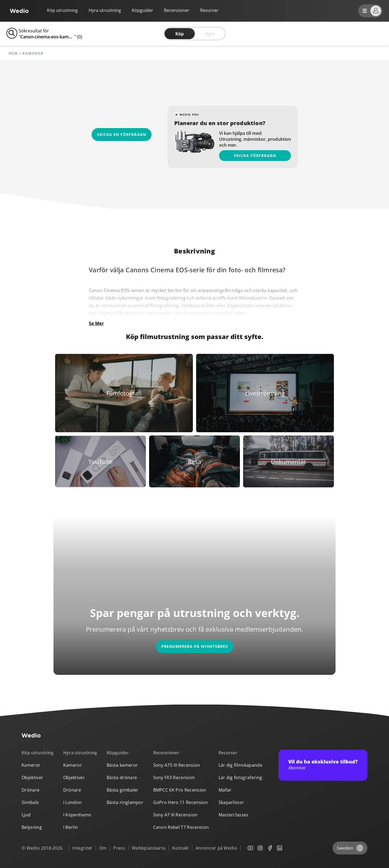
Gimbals (30, 802)
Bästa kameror (122, 765)
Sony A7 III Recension (175, 815)
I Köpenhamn (77, 815)
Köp (180, 34)
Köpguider (142, 10)
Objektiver (32, 777)
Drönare (31, 790)
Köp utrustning (62, 10)
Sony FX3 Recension (174, 777)
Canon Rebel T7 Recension (181, 827)
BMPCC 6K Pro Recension (180, 790)
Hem (13, 53)
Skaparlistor (231, 802)
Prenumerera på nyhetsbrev (195, 646)
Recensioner (177, 10)
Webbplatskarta (149, 848)
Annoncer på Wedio (216, 848)
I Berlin (71, 827)
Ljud (26, 815)
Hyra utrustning (105, 10)
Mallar (225, 790)
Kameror (31, 765)
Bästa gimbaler (123, 790)
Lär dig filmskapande (240, 765)
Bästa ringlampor (125, 802)
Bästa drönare (122, 777)
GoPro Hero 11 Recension (180, 802)
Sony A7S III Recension (177, 765)
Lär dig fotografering (240, 777)
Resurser (228, 753)
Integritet (82, 848)
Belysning (32, 827)
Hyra (210, 34)
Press (119, 848)
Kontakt (180, 848)
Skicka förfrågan (255, 155)
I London (73, 802)
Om (103, 848)
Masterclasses (234, 815)
